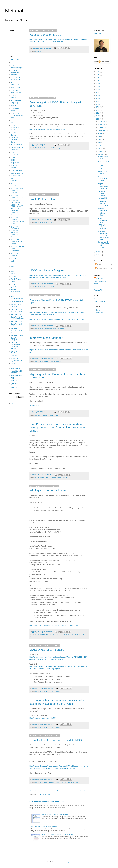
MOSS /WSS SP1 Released (47, 650)
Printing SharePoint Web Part (48, 491)
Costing (13, 135)
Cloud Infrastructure (15, 126)
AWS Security (15, 98)
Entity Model (15, 150)
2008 (98, 119)
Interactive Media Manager (46, 338)
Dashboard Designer (15, 138)
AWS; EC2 (14, 106)
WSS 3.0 (14, 388)
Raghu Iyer (98, 33)
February (101, 151)
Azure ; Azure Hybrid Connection (17, 114)
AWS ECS (14, 90)
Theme (13, 366)
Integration (14, 165)
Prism (13, 282)
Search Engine (16, 304)
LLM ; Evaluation (16, 170)
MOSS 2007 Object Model (51, 782)
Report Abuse (100, 290)
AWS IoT (14, 95)
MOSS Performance (15, 250)
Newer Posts (34, 791)
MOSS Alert (15, 239)
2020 (98, 83)
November (102, 125)
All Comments (101, 268)
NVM (12, 271)
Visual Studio (15, 369)
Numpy (13, 269)
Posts (98, 264)
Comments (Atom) (45, 795)
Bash (12, 118)
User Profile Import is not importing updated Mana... (103, 212)
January (101, 154)
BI (11, 120)
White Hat (99, 313)
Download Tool (35, 406)
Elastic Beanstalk (17, 145)
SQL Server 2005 (17, 361)
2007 (98, 252)
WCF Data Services (14, 384)
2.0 (12, 62)
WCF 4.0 (14, 381)
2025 (98, 72)
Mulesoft (14, 259)
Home (59, 791)
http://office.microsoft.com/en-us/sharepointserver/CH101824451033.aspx (57, 319)
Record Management (50, 329)
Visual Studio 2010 (17, 376)
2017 (98, 92)
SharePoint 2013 (16, 328)
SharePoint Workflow (15, 352)
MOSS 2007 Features (15, 218)
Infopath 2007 (15, 163)
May (100, 142)
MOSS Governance (17, 246)
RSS (12, 296)
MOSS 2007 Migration (15, 192)
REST (13, 294)
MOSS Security (16, 256)
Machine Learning (17, 173)
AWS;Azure (15, 108)
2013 (98, 104)
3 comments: (48, 475)
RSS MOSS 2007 (17, 299)
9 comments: (48, 632)
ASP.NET (38, 478)
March (100, 148)
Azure (13, 111)
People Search (16, 279)
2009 (98, 116)
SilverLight (58, 148)
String (13, 363)
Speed (98, 310)
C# (12, 123)
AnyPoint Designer (17, 68)
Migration (38, 415)
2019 (98, 87)
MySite (13, 264)
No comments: (49, 284)
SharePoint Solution (15, 348)
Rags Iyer (100, 278)
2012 (98, 107)
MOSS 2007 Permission (15, 231)
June (100, 139)
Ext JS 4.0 (14, 155)
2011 (98, 110)
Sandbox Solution (17, 302)
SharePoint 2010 (16, 309)
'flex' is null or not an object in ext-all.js (44, 827)
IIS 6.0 (13, 160)
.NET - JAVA (15, 60)
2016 (98, 95)
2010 (98, 113)
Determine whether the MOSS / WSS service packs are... (103, 235)
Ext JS (13, 152)
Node (13, 266)
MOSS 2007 (39, 51)
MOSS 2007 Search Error (15, 236)
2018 (98, 89)
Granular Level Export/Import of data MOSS (57, 740)
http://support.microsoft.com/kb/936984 (44, 718)
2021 (98, 81)
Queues (13, 287)
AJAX (13, 65)
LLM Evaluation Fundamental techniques (47, 802)
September (102, 130)
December (102, 122)
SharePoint (60, 329)
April (100, 145)
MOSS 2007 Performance (15, 227)
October (101, 127)
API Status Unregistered (15, 71)
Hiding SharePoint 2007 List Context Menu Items (58, 835)
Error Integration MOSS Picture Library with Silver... (103, 165)
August (101, 133)
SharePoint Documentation (16, 343)
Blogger (68, 862)
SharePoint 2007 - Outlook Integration (17, 318)
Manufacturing (16, 176)
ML (12, 183)
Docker (13, 142)
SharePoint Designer (15, 339)
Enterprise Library (17, 147)
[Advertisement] (59, 77)
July (100, 136)
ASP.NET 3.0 (15, 80)
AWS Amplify (15, 85)
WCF (12, 378)
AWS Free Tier (16, 93)
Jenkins (13, 168)
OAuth (13, 274)
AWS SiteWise (16, 100)
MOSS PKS (15, 253)
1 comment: (48, 48)
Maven (13, 178)
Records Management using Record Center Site (103, 186)
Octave (13, 277)
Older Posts (84, 791)
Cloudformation (16, 130)
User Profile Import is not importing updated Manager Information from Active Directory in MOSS (57, 428)
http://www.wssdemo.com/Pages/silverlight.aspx (47, 129)
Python (13, 284)
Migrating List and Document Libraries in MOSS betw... (103, 202)
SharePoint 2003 (62, 635)
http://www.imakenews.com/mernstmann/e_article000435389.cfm (54, 625)
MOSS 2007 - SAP (17, 198)
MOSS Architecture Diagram (47, 270)
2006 (98, 255)
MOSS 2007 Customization (16, 214)
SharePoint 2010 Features (16, 325)
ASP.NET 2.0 (15, 77)
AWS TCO (14, 103)
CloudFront (15, 132)
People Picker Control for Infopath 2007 (55, 815)
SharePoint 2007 (49, 148)
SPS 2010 (14, 358)
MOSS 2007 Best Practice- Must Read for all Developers (17, 208)
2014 (98, 101)
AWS (12, 82)
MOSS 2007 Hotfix (17, 188)
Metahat (14, 11)
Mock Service (15, 186)
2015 (98, 98)
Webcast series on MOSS (45, 35)
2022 (98, 78)
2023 (98, 75)
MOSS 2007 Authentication (16, 201)
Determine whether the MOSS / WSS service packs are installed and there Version (57, 702)
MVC (12, 261)
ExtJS (13, 157)
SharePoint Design (17, 335)
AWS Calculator (16, 88)
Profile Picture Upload (43, 199)
